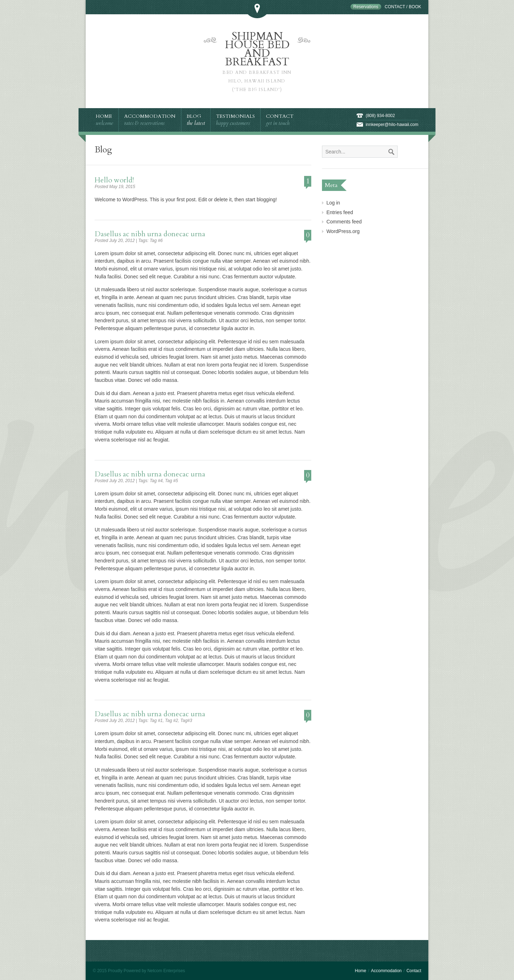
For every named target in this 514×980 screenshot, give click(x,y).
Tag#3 (186, 721)
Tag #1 (156, 721)
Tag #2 (171, 721)
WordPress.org (343, 231)
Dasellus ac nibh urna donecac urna (150, 234)
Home (361, 971)
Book (415, 7)
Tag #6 (156, 241)
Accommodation (386, 971)
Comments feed (344, 222)
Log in (333, 203)
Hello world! (114, 180)
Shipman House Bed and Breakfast (257, 61)
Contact (395, 7)
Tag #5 (171, 481)
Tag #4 (156, 481)
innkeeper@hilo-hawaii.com (392, 125)
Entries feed (340, 212)
